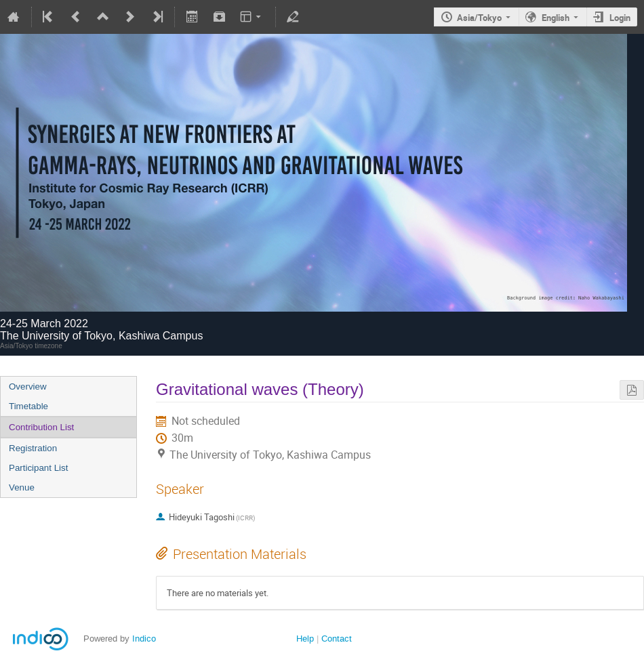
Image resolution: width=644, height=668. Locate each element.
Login (620, 18)
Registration (33, 448)
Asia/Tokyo (479, 18)
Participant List (38, 468)
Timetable (28, 406)
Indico (144, 639)
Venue (22, 487)
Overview (28, 387)
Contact (337, 639)
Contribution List (41, 427)
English (556, 18)
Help (305, 639)
